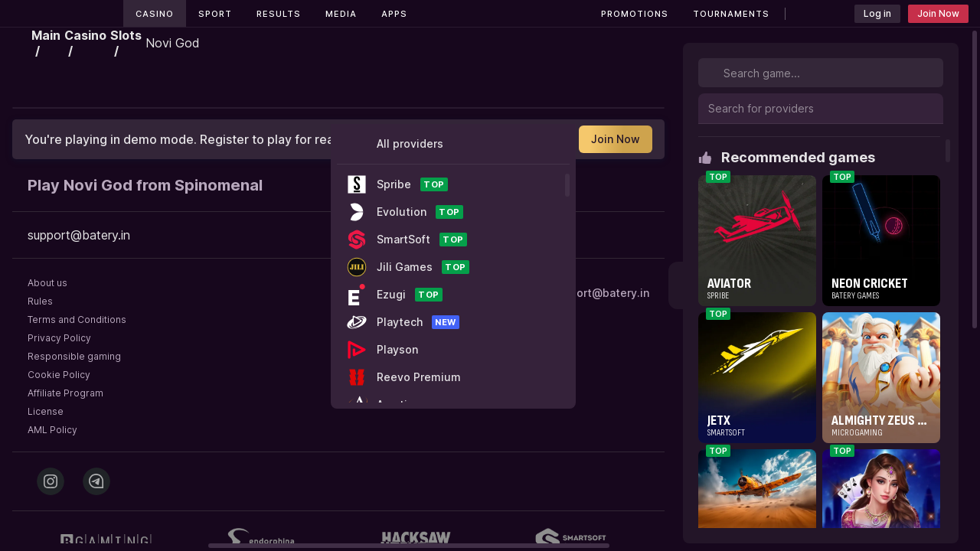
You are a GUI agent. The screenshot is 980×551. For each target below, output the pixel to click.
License (46, 411)
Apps (394, 14)
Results (279, 14)
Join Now (938, 13)
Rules (40, 301)
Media (341, 14)
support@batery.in (599, 293)
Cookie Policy (59, 375)
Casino (155, 14)
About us (47, 283)
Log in (877, 13)
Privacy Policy (59, 338)
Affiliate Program (65, 393)
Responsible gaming (74, 356)
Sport (215, 14)
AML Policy (52, 430)
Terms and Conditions (77, 320)
